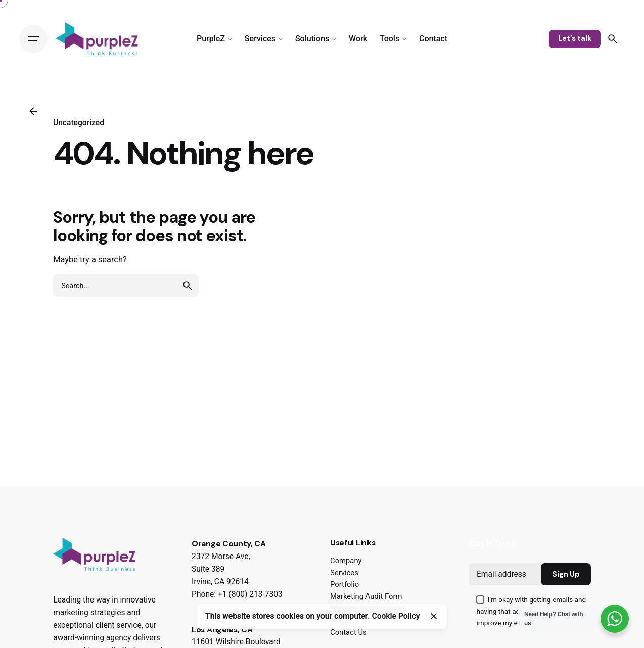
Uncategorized (79, 123)
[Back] (33, 111)
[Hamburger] (33, 39)
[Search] (613, 39)
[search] (188, 286)
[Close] (434, 616)
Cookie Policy (396, 616)
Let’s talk (575, 38)
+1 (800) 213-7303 (250, 594)
